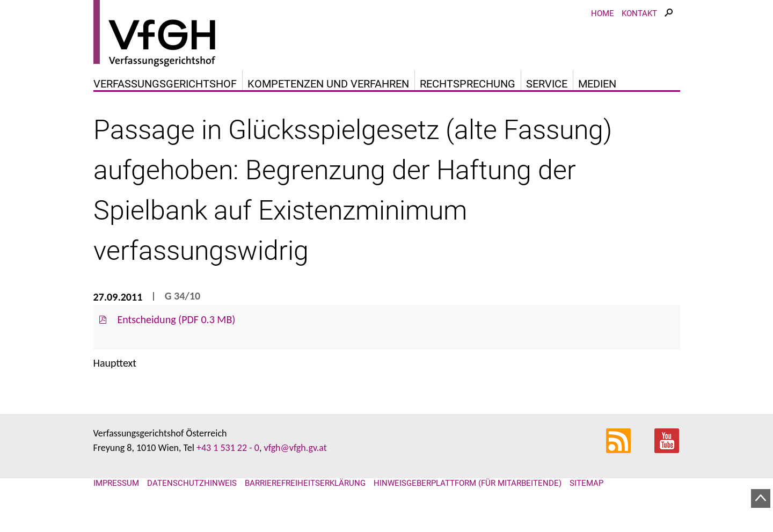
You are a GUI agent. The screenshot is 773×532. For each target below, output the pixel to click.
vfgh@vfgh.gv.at (295, 448)
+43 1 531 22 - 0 (228, 448)
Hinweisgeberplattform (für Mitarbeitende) (468, 483)
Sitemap (586, 483)
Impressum (116, 483)
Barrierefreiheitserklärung (305, 483)
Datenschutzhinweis (192, 483)
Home (603, 13)
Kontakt (639, 13)
